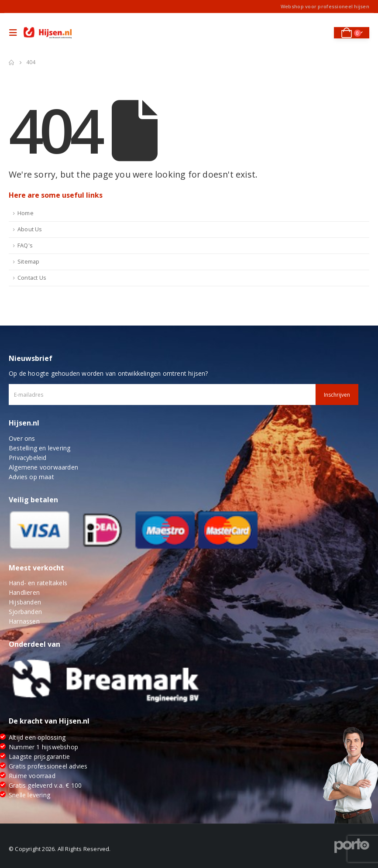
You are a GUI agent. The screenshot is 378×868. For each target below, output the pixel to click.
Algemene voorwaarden (43, 467)
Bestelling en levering (40, 448)
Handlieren (24, 592)
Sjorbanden (25, 612)
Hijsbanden (25, 602)
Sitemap (28, 262)
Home (26, 213)
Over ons (22, 438)
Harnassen (24, 621)
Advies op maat (31, 477)
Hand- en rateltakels (38, 583)
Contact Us (32, 278)
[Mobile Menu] (15, 33)
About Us (30, 229)
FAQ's (25, 245)
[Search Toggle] (321, 33)
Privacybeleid (28, 458)
